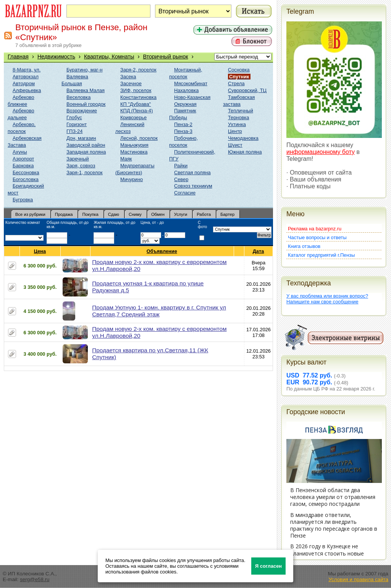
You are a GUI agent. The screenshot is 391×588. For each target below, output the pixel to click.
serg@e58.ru (35, 579)
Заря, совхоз (81, 166)
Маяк (126, 159)
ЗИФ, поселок (136, 90)
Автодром (24, 83)
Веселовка (78, 97)
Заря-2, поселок (138, 70)
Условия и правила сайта (358, 579)
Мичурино (132, 179)
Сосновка (239, 70)
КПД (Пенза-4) (137, 111)
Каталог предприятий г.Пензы (321, 255)
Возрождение (82, 111)
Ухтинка (237, 124)
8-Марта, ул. (27, 70)
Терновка (238, 117)
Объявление (162, 251)
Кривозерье (133, 117)
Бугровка (23, 200)
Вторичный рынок (166, 57)
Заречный (78, 159)
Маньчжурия (134, 145)
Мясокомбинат (191, 83)
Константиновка (138, 97)
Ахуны (20, 152)
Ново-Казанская (192, 97)
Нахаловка (186, 90)
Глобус (74, 117)
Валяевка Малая (86, 90)
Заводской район (86, 145)
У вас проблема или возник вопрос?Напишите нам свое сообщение (327, 299)
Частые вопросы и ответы (317, 237)
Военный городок (86, 104)
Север (181, 179)
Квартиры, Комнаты (109, 57)
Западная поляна (86, 152)
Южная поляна (245, 152)
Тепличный (241, 111)
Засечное (131, 83)
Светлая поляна (192, 173)
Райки (181, 166)
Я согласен (268, 566)
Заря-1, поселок (85, 173)
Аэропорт (23, 159)
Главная (18, 57)
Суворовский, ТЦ (247, 90)
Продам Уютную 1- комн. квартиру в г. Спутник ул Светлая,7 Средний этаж (159, 311)
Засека (128, 77)
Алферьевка (27, 90)
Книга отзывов (304, 246)
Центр (235, 131)
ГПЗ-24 (74, 131)
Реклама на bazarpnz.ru (315, 229)
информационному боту (321, 152)
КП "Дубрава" (136, 104)
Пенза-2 (183, 124)
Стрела (236, 83)
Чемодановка (243, 138)
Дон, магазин (81, 138)
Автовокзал (26, 77)
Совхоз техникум (193, 186)
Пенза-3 (183, 131)
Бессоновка (26, 173)
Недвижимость (56, 57)
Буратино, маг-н (85, 70)
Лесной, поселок (139, 138)
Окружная (185, 104)
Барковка (23, 166)
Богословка (26, 179)
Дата (259, 251)
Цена (40, 251)
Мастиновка (134, 152)
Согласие (185, 193)
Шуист (235, 145)
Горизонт (77, 124)
